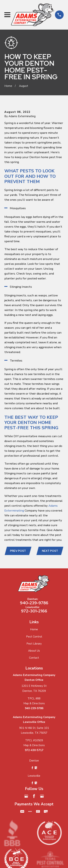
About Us (34, 651)
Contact (34, 658)
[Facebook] (34, 796)
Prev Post (18, 551)
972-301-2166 (34, 611)
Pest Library (34, 644)
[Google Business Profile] (26, 796)
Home (34, 629)
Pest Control (34, 637)
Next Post (50, 551)
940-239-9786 (34, 603)
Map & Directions (34, 703)
